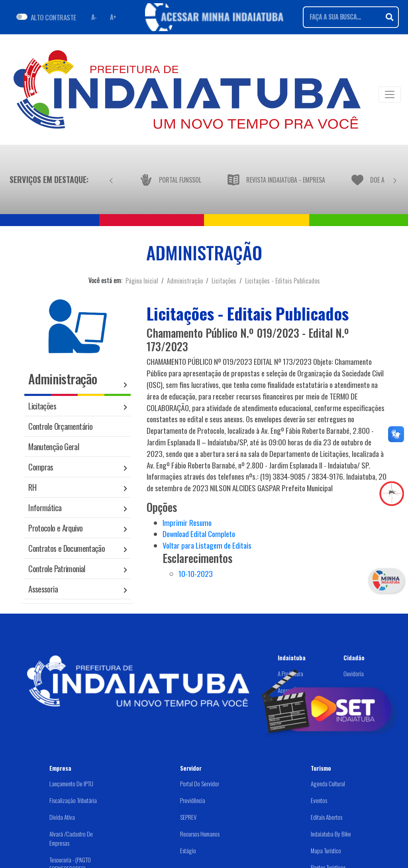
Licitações (224, 281)
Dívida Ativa (62, 817)
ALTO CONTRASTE (54, 17)
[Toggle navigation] (390, 94)
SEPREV (188, 817)
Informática (45, 507)
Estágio (188, 850)
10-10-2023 (196, 574)
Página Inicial (142, 281)
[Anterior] (111, 179)
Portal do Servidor (200, 783)
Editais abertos (327, 817)
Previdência (193, 800)
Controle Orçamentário (60, 426)
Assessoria (43, 589)
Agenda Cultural (328, 783)
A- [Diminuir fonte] (94, 17)
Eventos (319, 800)
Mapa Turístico (326, 850)
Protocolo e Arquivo (55, 528)
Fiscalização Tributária (73, 800)
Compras (41, 467)
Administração (185, 281)
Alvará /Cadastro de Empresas (71, 838)
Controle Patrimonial (57, 568)
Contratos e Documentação (67, 548)
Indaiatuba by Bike (331, 834)
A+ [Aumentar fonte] (113, 17)
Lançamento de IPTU (71, 783)
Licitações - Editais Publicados (282, 281)
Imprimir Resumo (187, 523)
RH (32, 487)
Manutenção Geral (54, 446)
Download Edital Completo (199, 534)
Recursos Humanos (200, 834)
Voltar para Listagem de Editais (207, 545)
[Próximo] (395, 179)
